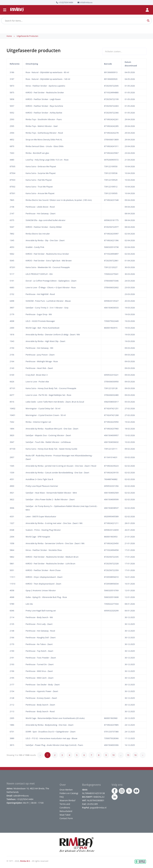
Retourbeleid (66, 811)
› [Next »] (143, 755)
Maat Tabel (65, 815)
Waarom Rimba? (68, 800)
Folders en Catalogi (69, 793)
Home (9, 36)
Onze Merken (66, 790)
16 (135, 755)
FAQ (62, 797)
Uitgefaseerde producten (27, 36)
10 (113, 755)
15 (128, 755)
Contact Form (66, 818)
